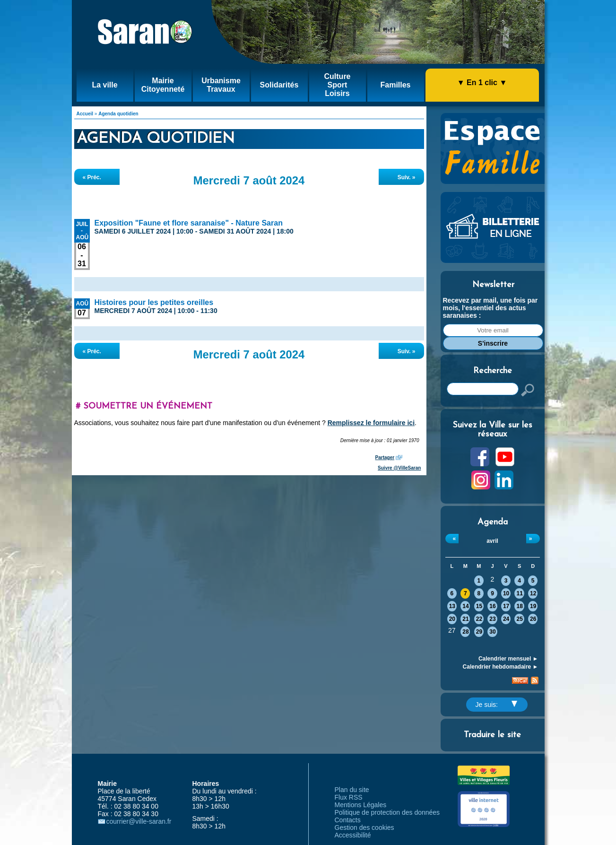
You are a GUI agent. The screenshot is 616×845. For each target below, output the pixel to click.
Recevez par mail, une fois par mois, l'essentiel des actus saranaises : (490, 308)
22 (479, 619)
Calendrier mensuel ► (508, 659)
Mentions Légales (361, 805)
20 (452, 619)
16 (492, 606)
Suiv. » (407, 177)
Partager (385, 457)
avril (492, 541)
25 (519, 619)
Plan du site (352, 790)
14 (465, 606)
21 (465, 619)
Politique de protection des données (387, 812)
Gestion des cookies (364, 828)
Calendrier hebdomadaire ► (501, 667)
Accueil (85, 114)
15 (479, 606)
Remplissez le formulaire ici (371, 423)
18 (519, 606)
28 (465, 632)
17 (506, 606)
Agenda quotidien (118, 114)
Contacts (348, 820)
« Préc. (92, 177)
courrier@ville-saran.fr (139, 821)
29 (479, 632)
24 (506, 619)
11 (519, 593)
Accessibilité (353, 835)
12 (533, 593)
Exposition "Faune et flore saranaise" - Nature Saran (189, 223)
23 (492, 619)
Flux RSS (349, 797)
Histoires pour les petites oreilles (154, 302)
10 (506, 593)
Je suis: (496, 705)
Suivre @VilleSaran (399, 468)
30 (492, 632)
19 (533, 606)
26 (533, 619)
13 (452, 606)
